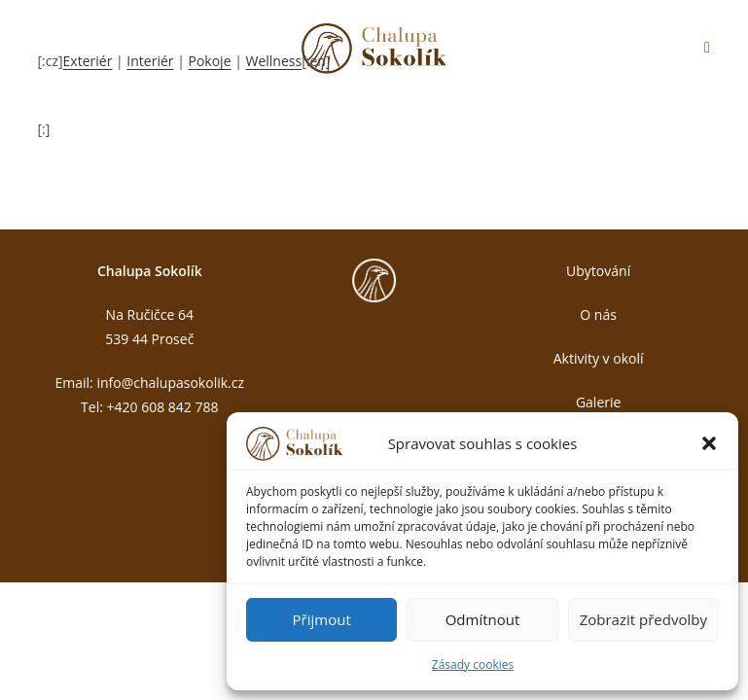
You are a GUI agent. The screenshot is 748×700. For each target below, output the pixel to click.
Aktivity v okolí (599, 358)
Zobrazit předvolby (643, 619)
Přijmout (322, 619)
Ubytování (598, 271)
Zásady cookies (473, 665)
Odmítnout (483, 619)
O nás (598, 315)
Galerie (598, 402)
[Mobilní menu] (707, 49)
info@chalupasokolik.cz (170, 383)
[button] (709, 443)
